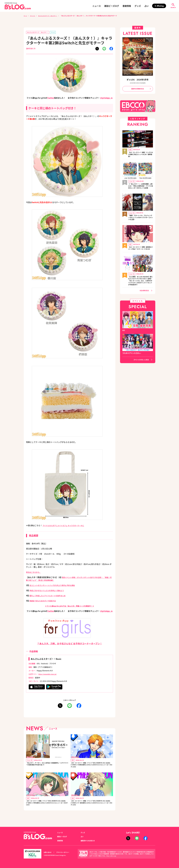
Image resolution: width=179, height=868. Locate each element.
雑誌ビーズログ (112, 6)
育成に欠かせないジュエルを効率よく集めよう (49, 591)
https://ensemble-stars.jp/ (49, 675)
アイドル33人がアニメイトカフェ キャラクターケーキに (66, 526)
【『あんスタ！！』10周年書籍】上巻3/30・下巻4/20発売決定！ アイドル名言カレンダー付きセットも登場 (140, 188)
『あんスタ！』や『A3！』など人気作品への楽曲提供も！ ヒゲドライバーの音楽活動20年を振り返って (47, 767)
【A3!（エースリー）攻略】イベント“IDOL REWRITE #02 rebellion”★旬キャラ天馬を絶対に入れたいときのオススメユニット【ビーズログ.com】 (92, 767)
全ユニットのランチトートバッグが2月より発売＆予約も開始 (55, 586)
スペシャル (34, 16)
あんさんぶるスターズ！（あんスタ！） (52, 16)
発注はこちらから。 (35, 573)
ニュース (97, 6)
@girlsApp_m (106, 98)
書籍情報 (127, 6)
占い (146, 6)
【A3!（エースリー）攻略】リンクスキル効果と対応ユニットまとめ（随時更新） (141, 155)
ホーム (26, 16)
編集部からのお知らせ (89, 841)
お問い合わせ (48, 852)
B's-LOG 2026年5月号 (138, 80)
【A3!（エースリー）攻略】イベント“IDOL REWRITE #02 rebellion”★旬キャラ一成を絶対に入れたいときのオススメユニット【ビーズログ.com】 (92, 807)
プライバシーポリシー (65, 852)
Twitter (51, 98)
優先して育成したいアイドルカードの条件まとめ (50, 596)
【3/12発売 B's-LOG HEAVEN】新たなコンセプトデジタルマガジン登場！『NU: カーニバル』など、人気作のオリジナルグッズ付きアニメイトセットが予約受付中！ (141, 288)
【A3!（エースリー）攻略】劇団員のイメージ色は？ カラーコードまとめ (140, 253)
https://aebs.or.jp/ (112, 856)
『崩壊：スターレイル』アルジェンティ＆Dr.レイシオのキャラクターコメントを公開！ (141, 221)
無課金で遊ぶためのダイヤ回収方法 (45, 601)
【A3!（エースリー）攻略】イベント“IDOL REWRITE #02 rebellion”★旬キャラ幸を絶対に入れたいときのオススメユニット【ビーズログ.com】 (47, 807)
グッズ (138, 6)
